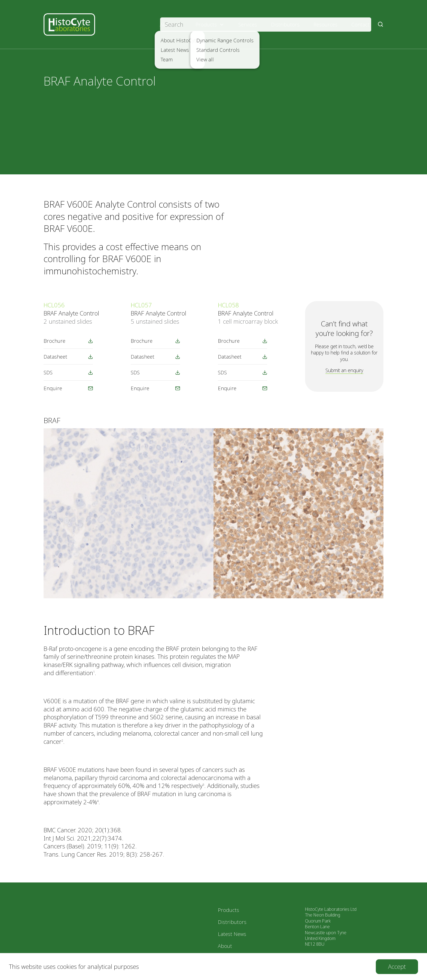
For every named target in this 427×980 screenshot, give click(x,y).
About (171, 24)
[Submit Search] (380, 24)
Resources (325, 24)
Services (248, 24)
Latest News (232, 934)
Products (210, 24)
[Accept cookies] (397, 967)
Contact (360, 24)
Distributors (285, 24)
